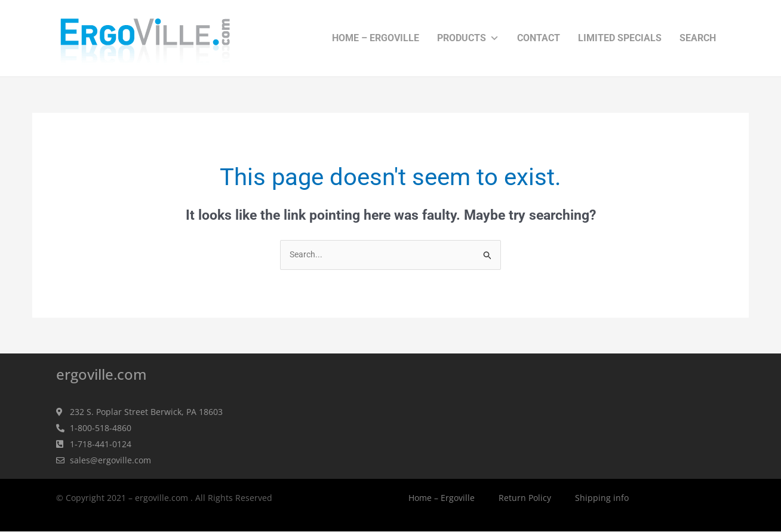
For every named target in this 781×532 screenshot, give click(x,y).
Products (468, 38)
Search (698, 38)
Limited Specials (620, 38)
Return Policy (525, 498)
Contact (539, 38)
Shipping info (602, 498)
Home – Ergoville (376, 38)
